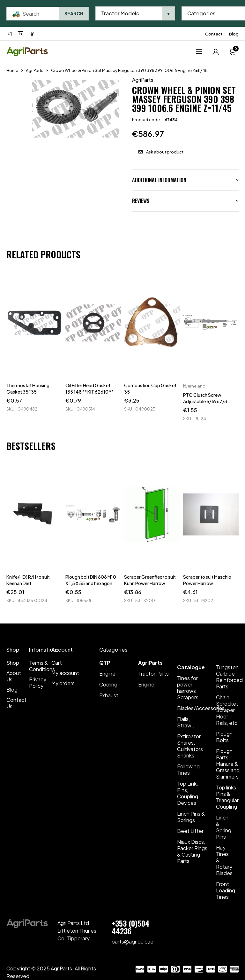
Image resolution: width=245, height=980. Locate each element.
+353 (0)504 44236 (130, 927)
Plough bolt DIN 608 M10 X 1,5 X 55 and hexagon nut (91, 583)
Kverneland (194, 386)
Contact (214, 34)
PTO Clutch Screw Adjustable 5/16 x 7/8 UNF (205, 401)
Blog (234, 34)
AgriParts (35, 70)
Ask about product (165, 152)
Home (12, 70)
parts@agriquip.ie (133, 941)
